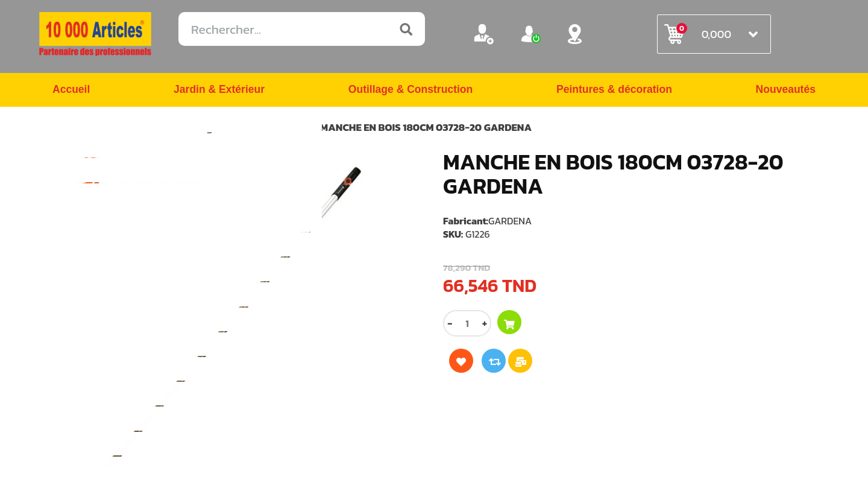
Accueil (72, 90)
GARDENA (510, 221)
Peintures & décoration (614, 90)
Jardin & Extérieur (219, 90)
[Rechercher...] (302, 29)
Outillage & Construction (410, 90)
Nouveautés (785, 90)
